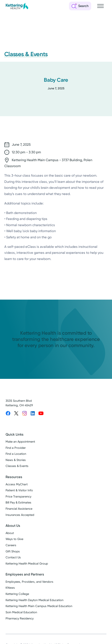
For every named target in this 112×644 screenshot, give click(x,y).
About (10, 533)
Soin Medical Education (21, 612)
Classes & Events (17, 466)
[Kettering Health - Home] (17, 6)
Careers (11, 545)
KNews (10, 588)
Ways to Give (14, 539)
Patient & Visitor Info (19, 490)
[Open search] (80, 6)
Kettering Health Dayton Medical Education (34, 600)
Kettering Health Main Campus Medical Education (39, 606)
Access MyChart (17, 484)
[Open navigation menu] (100, 6)
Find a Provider (16, 448)
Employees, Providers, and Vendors (29, 582)
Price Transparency (18, 497)
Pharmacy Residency (20, 619)
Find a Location (16, 454)
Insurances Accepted (20, 515)
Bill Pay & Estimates (18, 503)
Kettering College (17, 594)
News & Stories (16, 460)
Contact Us (13, 557)
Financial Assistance (19, 509)
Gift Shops (13, 551)
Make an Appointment (20, 442)
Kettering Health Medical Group (27, 564)
